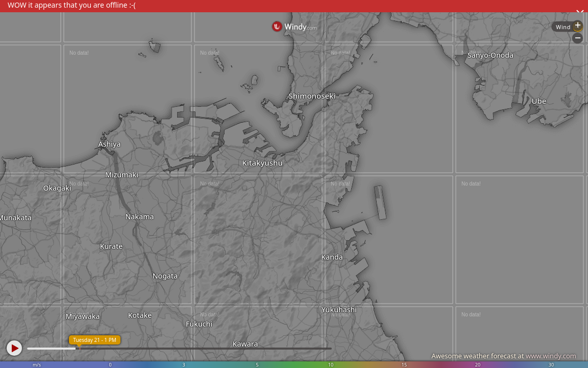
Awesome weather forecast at (504, 356)
